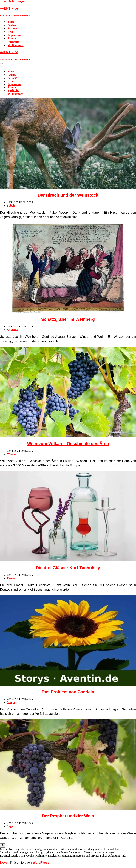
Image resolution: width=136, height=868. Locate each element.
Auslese (12, 28)
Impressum (15, 35)
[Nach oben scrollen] (3, 846)
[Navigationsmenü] (1, 63)
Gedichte (12, 330)
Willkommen (16, 45)
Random (13, 38)
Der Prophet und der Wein (68, 816)
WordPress (41, 863)
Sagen (11, 826)
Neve (4, 863)
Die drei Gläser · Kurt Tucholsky (68, 568)
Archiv (12, 25)
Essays (11, 578)
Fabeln (11, 206)
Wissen (11, 454)
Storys (11, 702)
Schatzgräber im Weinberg (68, 319)
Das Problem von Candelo (68, 692)
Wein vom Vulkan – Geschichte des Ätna (68, 444)
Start (11, 22)
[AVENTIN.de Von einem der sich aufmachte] (68, 12)
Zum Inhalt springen (13, 2)
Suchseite (13, 42)
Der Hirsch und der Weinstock (68, 195)
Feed (11, 32)
